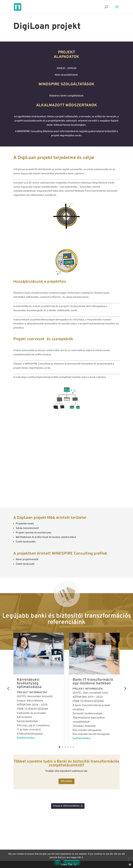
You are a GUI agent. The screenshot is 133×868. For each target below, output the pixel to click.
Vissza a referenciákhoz (66, 806)
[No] (129, 859)
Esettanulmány (26, 738)
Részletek (66, 781)
